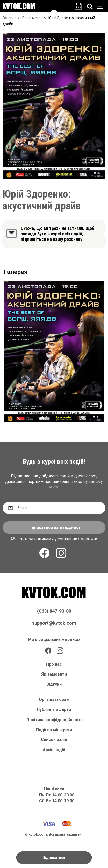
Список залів (54, 740)
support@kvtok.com (54, 623)
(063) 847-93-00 (54, 611)
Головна (10, 18)
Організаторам (54, 699)
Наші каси (54, 789)
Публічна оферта (54, 710)
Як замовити (54, 674)
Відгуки (54, 684)
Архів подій (54, 750)
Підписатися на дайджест (54, 527)
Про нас (54, 664)
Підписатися (54, 858)
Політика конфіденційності (54, 720)
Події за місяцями (54, 730)
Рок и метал (33, 18)
